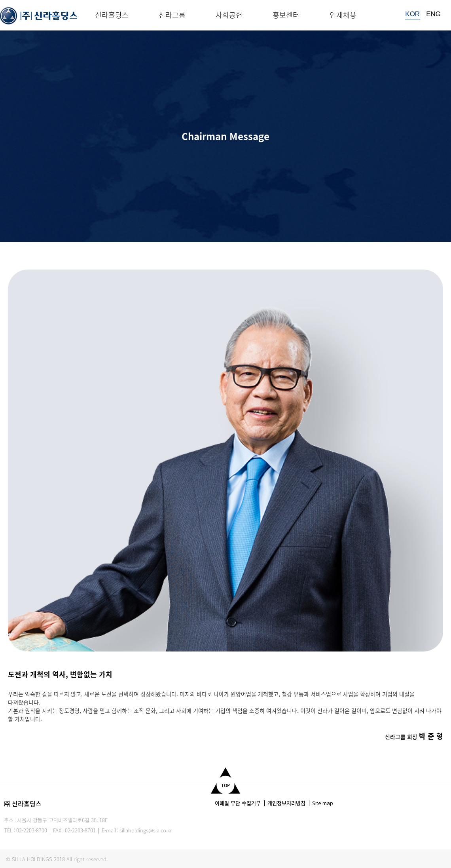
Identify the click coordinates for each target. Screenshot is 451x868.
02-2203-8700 (32, 830)
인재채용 (343, 15)
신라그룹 (172, 15)
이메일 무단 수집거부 (238, 803)
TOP (225, 785)
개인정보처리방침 (286, 803)
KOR (412, 14)
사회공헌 (229, 15)
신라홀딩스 (112, 15)
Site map (323, 803)
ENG (433, 14)
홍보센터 (286, 15)
